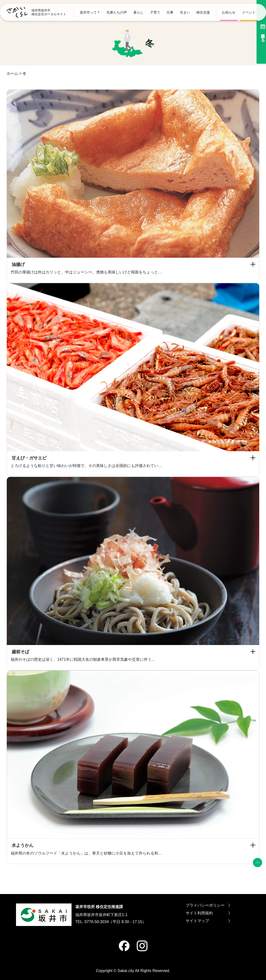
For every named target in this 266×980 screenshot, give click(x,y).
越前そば (20, 652)
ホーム (12, 74)
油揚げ (18, 264)
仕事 (170, 12)
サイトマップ (208, 921)
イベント (249, 12)
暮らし (138, 12)
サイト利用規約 (208, 913)
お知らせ (229, 12)
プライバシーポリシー (208, 905)
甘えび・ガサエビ (29, 458)
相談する (260, 32)
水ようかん (23, 845)
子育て (155, 12)
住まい (185, 12)
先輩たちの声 (117, 12)
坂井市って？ (90, 12)
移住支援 (203, 12)
